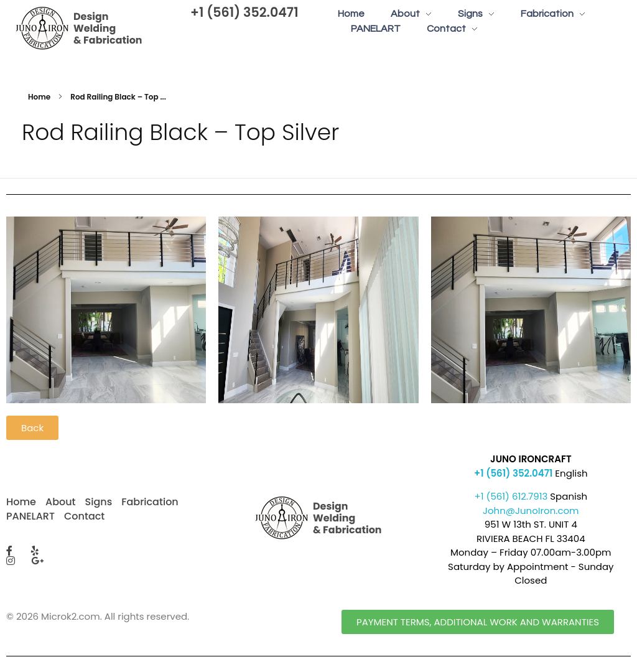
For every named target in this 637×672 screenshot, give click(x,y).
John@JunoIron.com (531, 511)
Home (39, 97)
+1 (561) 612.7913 (511, 496)
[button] (32, 428)
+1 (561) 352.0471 (244, 12)
